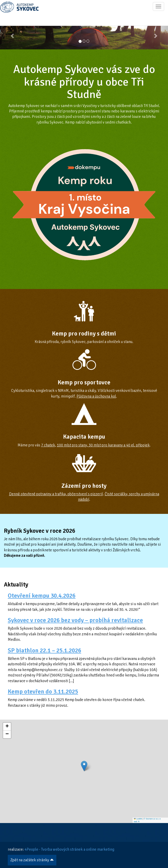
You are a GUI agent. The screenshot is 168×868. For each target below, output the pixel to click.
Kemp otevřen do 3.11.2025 (43, 692)
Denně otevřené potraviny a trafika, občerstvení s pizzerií (56, 494)
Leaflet (138, 819)
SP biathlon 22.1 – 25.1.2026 (44, 650)
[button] (13, 33)
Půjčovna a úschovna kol (96, 396)
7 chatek (48, 445)
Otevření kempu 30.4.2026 (42, 596)
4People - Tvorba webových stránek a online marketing (69, 849)
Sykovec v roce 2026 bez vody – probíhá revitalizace (75, 620)
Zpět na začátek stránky (32, 860)
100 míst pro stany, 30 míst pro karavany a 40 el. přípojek (103, 445)
